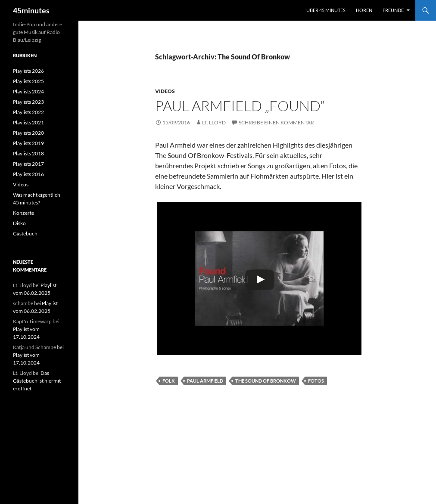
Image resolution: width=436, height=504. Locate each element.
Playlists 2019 (28, 143)
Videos (165, 91)
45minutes (31, 10)
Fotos (316, 381)
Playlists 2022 (28, 112)
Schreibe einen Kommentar (276, 122)
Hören (364, 10)
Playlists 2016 (28, 174)
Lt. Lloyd (214, 122)
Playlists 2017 (28, 164)
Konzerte (23, 213)
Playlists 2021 (28, 122)
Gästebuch (25, 233)
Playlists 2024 (28, 91)
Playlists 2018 (28, 153)
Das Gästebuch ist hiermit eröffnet (37, 381)
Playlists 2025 (28, 81)
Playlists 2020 (28, 133)
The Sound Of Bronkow (266, 381)
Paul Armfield (205, 381)
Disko (19, 223)
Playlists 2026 (28, 71)
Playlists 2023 (28, 102)
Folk (169, 381)
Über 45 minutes (326, 10)
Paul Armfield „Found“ (240, 106)
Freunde (393, 10)
